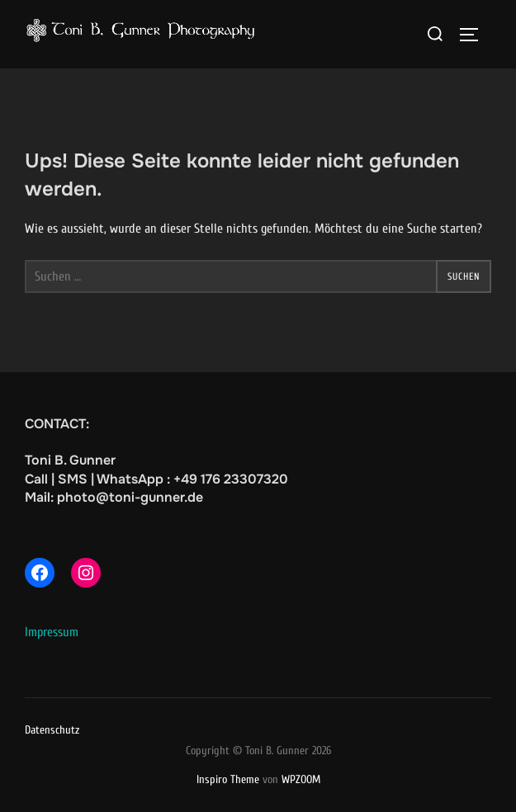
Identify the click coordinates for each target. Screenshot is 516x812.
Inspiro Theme (228, 779)
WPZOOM (301, 779)
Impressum (52, 632)
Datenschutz (52, 730)
